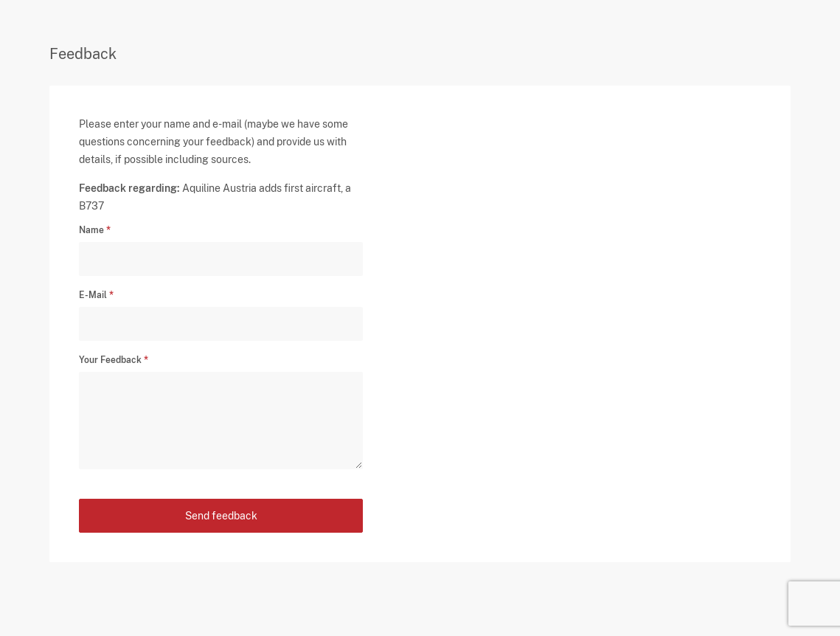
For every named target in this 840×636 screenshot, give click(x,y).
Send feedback (221, 516)
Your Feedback (110, 360)
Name (91, 230)
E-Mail (93, 295)
